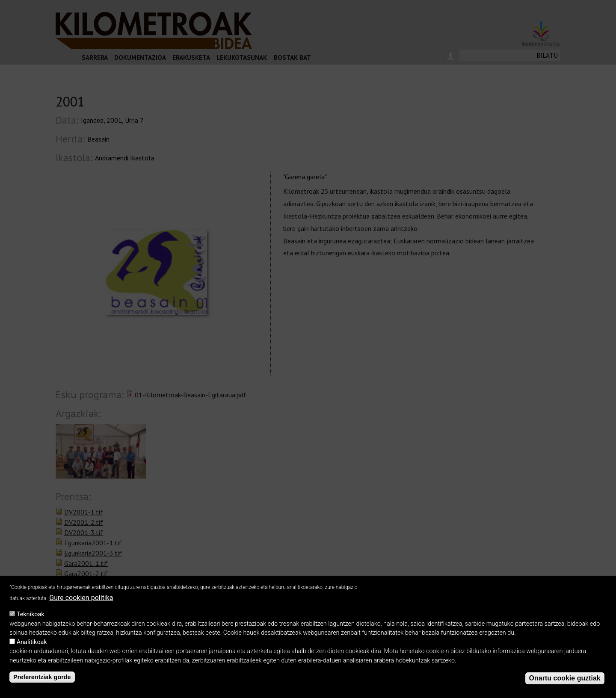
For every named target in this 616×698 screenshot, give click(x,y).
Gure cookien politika (81, 598)
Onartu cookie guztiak (565, 678)
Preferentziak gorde (42, 677)
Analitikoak (32, 642)
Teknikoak (31, 614)
